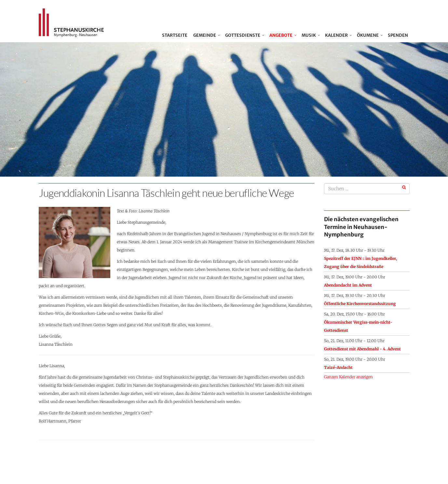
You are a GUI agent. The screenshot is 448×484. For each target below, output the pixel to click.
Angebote (281, 35)
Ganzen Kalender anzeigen (348, 377)
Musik (309, 35)
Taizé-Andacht (338, 367)
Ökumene (368, 35)
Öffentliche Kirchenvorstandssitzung (360, 304)
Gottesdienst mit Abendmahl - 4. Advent (362, 349)
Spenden (398, 35)
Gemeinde (205, 35)
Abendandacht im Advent (348, 285)
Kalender (336, 35)
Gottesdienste (243, 35)
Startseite (176, 35)
